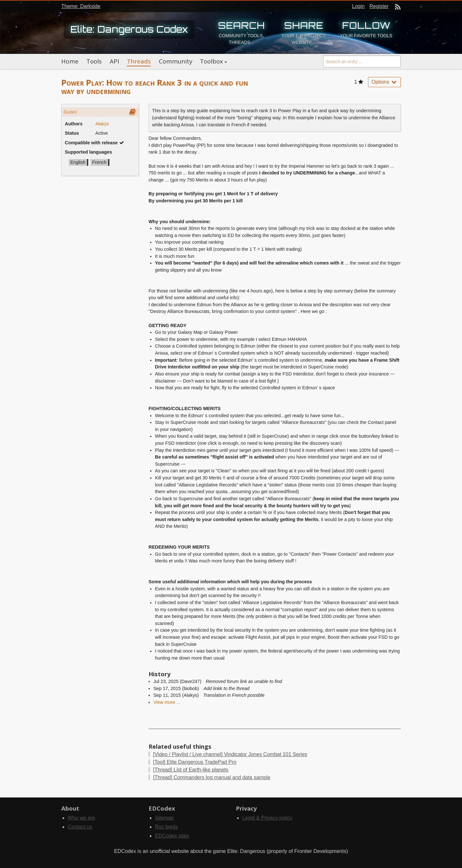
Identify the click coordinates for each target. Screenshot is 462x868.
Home (70, 61)
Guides (70, 112)
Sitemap (164, 818)
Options (384, 82)
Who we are (81, 818)
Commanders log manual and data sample (212, 777)
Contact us (80, 827)
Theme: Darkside (81, 6)
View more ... (167, 702)
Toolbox (211, 61)
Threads (139, 61)
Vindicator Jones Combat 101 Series (230, 754)
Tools (94, 61)
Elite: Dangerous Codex (129, 29)
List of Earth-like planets (191, 770)
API (114, 61)
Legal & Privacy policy (267, 818)
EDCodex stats (172, 836)
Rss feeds (166, 827)
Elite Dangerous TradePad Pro (195, 762)
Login (358, 6)
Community (175, 61)
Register (379, 6)
